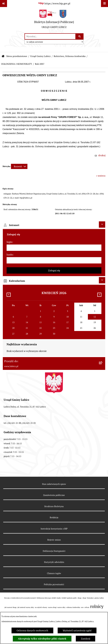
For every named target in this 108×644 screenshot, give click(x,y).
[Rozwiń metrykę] (19, 166)
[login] (54, 248)
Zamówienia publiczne (54, 495)
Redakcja (54, 517)
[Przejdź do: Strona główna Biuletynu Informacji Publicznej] (3, 56)
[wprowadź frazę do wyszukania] (50, 36)
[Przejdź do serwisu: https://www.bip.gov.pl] (54, 3)
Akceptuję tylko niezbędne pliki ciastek (42, 639)
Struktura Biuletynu (54, 506)
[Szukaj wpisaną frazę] (80, 36)
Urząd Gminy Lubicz (40, 56)
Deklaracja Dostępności (54, 551)
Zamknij (85, 639)
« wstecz (101, 176)
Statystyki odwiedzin (54, 562)
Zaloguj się (54, 270)
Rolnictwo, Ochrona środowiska (70, 56)
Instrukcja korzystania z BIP (54, 529)
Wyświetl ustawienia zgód (77, 630)
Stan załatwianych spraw (54, 484)
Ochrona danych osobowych (32, 630)
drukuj (102, 155)
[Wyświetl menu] (104, 4)
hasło (10, 255)
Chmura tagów (54, 573)
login (9, 242)
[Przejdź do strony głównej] (54, 20)
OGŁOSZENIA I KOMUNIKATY (17, 64)
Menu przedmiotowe (17, 56)
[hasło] (54, 260)
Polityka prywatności (54, 584)
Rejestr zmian (54, 540)
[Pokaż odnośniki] (4, 4)
